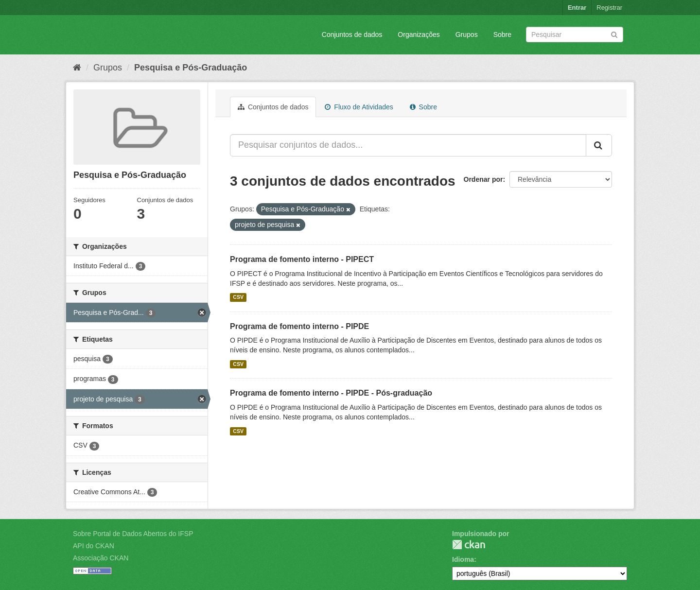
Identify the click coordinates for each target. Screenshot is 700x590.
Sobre (502, 35)
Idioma (463, 559)
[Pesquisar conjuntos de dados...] (408, 145)
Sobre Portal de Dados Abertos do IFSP (133, 534)
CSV (238, 297)
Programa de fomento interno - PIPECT (302, 259)
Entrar (577, 8)
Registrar (609, 8)
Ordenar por (483, 179)
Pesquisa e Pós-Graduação (191, 68)
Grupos (467, 35)
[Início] (77, 68)
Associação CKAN (101, 558)
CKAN (469, 545)
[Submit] (614, 34)
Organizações (419, 35)
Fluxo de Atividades (359, 107)
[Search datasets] (575, 35)
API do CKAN (94, 546)
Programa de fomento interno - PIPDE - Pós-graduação (331, 393)
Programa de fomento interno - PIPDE (299, 326)
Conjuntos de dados (352, 35)
